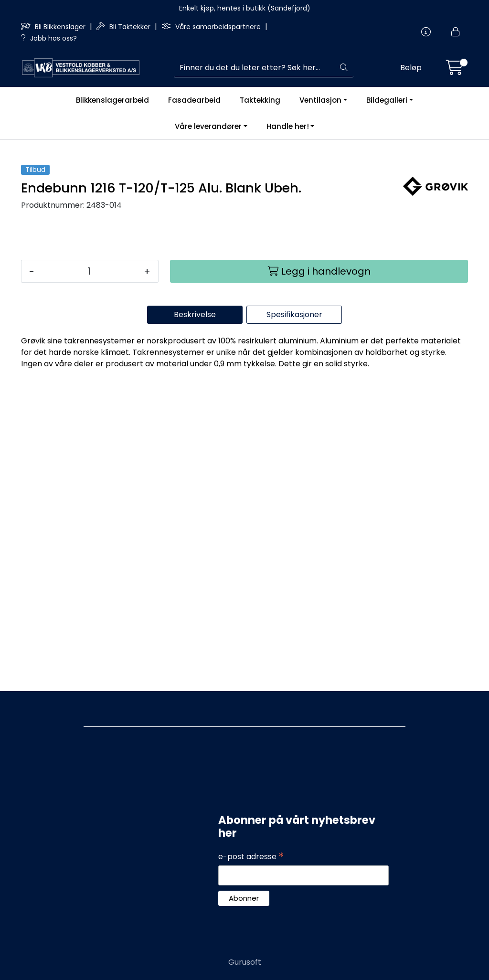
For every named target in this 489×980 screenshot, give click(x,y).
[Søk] (254, 68)
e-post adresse (251, 857)
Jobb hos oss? (49, 38)
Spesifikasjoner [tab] (294, 624)
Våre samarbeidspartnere (212, 27)
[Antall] (89, 581)
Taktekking (260, 100)
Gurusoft (245, 962)
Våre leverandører (208, 126)
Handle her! (288, 126)
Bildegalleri (387, 100)
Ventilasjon (320, 100)
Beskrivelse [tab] (195, 624)
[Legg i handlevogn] (319, 581)
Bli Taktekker (124, 27)
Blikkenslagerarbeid (112, 100)
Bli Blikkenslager (54, 27)
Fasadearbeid (194, 100)
